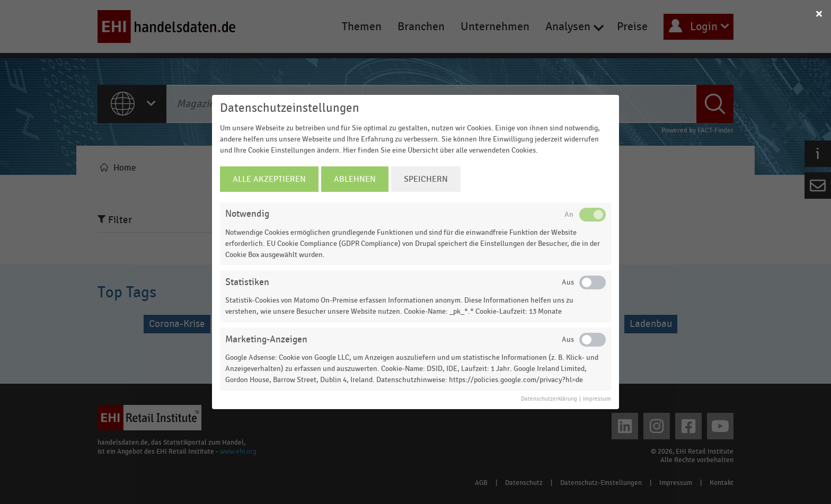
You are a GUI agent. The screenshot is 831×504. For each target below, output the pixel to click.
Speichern (426, 179)
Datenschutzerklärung (549, 399)
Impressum (597, 399)
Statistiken (247, 282)
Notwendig (247, 214)
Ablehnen (355, 179)
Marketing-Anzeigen (266, 339)
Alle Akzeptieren (269, 179)
